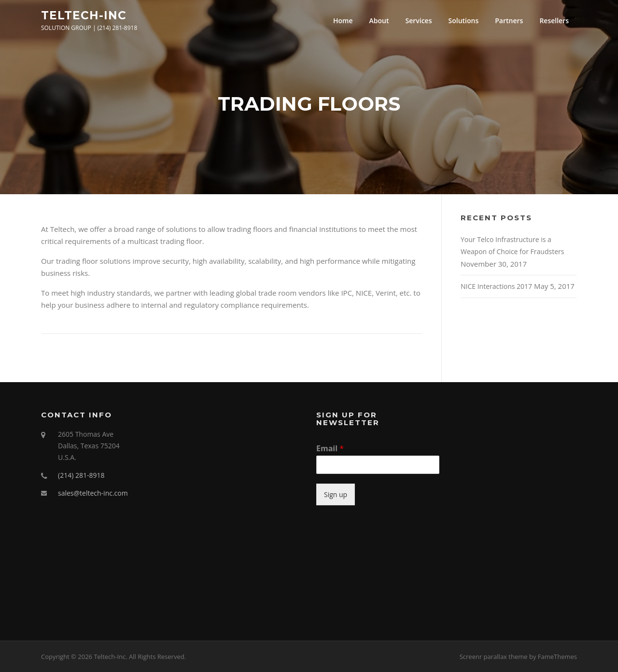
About (379, 21)
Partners (509, 21)
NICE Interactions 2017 (496, 286)
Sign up (336, 494)
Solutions (464, 21)
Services (418, 21)
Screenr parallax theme (494, 657)
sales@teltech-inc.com (93, 493)
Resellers (554, 21)
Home (343, 21)
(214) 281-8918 (81, 475)
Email (330, 449)
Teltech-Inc (84, 15)
